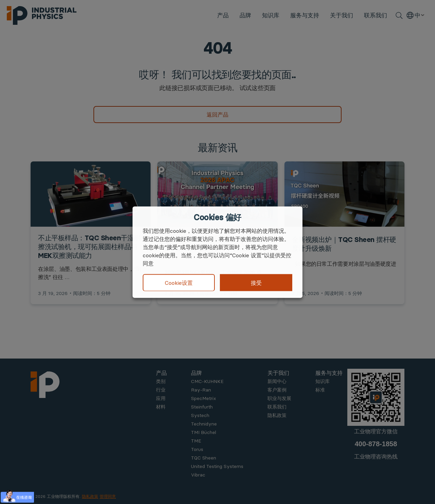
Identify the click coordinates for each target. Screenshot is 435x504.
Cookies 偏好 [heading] (217, 217)
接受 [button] (256, 282)
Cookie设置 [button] (179, 283)
